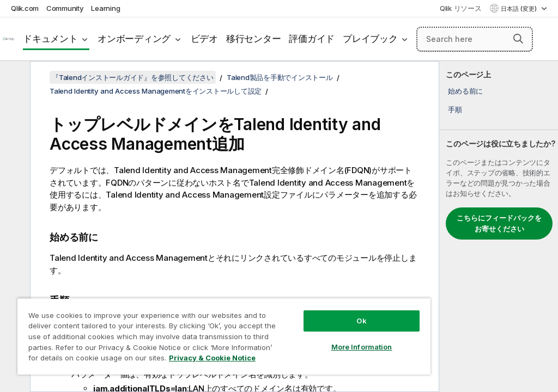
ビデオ (204, 39)
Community (65, 8)
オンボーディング (134, 39)
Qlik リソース (461, 8)
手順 (455, 109)
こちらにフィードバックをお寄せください (499, 223)
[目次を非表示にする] (14, 78)
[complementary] (499, 226)
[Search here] (475, 39)
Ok (361, 321)
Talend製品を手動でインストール (280, 77)
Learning (105, 8)
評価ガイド (312, 39)
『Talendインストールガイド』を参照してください (133, 77)
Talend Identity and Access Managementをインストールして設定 (156, 91)
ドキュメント (50, 39)
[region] (224, 336)
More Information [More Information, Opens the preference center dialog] (362, 347)
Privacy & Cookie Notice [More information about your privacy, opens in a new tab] (212, 358)
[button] (518, 39)
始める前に (465, 91)
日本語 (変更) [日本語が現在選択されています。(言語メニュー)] (520, 9)
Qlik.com (25, 8)
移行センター (254, 39)
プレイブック (370, 39)
